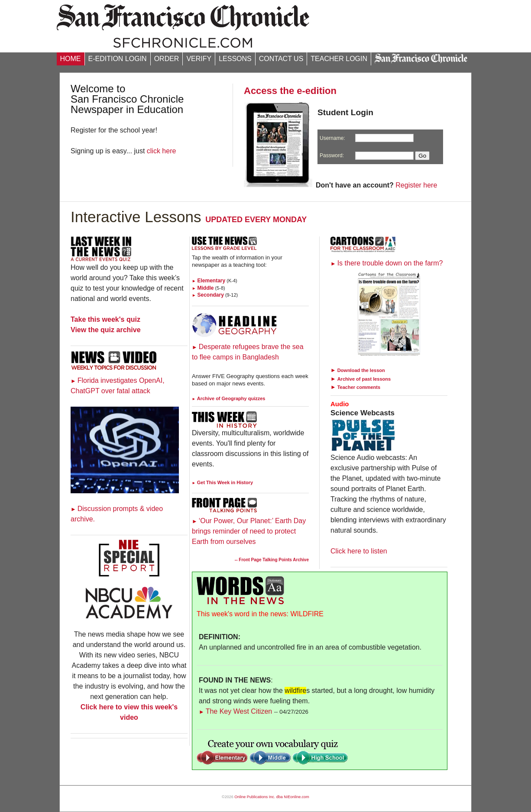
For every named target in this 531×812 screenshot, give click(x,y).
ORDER (167, 59)
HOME (71, 59)
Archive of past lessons (364, 379)
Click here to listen (359, 551)
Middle (203, 288)
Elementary (209, 281)
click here (162, 151)
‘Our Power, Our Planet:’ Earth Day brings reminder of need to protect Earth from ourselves (249, 531)
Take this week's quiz (105, 319)
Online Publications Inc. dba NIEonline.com (272, 797)
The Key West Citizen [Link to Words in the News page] (235, 711)
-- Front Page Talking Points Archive (272, 560)
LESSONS (235, 59)
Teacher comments (359, 387)
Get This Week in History (222, 482)
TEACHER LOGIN (339, 59)
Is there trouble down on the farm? (387, 263)
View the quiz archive (106, 330)
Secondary (208, 295)
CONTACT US (281, 59)
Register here (416, 185)
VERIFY (199, 59)
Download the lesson (361, 370)
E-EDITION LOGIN (118, 59)
